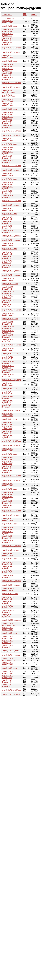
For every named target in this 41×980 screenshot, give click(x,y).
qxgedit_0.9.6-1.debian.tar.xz (7, 485)
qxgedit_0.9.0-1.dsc (9, 214)
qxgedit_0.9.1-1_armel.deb (7, 262)
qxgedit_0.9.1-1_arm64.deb (7, 258)
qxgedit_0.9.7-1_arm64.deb (7, 533)
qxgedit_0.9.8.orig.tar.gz (11, 585)
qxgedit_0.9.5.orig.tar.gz (11, 480)
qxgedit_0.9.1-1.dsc (9, 249)
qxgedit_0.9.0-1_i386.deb (12, 236)
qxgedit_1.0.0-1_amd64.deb (7, 637)
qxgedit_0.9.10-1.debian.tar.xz (8, 279)
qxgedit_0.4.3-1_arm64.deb (7, 35)
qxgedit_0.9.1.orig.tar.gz (11, 275)
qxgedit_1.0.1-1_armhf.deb (7, 685)
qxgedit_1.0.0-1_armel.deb (7, 642)
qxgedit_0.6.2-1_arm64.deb (7, 153)
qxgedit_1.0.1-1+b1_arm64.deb (8, 659)
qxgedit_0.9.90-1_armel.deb (8, 607)
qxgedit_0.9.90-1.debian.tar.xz (8, 589)
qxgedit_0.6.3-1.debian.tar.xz (7, 174)
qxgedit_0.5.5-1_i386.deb (12, 131)
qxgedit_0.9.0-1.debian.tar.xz (7, 209)
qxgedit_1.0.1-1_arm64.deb (7, 677)
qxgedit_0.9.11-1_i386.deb (8, 341)
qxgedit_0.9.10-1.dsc (10, 284)
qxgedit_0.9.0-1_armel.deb (7, 227)
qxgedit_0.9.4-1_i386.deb (12, 410)
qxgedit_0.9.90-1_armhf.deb (8, 611)
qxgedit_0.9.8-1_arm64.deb (7, 568)
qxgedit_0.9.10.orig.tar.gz (11, 310)
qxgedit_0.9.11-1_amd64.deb (8, 323)
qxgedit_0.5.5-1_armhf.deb (7, 126)
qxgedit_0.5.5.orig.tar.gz (11, 135)
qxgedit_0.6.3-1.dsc (9, 179)
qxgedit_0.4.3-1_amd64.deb (7, 30)
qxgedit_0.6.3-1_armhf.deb (7, 196)
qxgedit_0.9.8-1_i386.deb (12, 581)
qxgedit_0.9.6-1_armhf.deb (7, 506)
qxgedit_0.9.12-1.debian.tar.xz (8, 349)
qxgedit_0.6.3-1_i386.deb (12, 201)
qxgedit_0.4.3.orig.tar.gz (11, 52)
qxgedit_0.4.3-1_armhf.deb (7, 44)
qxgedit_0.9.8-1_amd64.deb (7, 563)
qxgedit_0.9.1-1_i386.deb (12, 271)
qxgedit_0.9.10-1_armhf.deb (8, 301)
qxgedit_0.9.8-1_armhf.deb (7, 576)
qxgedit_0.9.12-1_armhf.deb (8, 371)
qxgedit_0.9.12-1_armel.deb (8, 367)
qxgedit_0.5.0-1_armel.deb (7, 74)
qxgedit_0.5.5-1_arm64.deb (7, 118)
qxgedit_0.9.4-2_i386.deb (12, 441)
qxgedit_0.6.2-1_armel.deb (7, 157)
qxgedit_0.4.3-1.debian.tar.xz (7, 22)
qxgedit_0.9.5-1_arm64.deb (7, 463)
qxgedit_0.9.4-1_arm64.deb (7, 397)
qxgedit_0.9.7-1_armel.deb (7, 537)
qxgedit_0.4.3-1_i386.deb (12, 48)
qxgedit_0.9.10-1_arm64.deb (8, 292)
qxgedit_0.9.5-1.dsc (9, 454)
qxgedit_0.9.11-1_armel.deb (8, 332)
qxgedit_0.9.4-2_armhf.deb (7, 437)
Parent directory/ (8, 18)
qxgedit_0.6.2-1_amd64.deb (7, 148)
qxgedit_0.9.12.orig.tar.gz (11, 380)
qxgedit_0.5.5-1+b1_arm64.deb (8, 96)
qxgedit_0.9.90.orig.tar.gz (11, 620)
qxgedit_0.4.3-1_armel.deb (7, 39)
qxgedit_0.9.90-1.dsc (10, 594)
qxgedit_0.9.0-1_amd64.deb (7, 218)
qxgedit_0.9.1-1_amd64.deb (7, 253)
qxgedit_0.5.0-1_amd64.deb (7, 65)
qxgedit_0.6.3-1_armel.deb (7, 192)
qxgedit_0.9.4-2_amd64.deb (7, 423)
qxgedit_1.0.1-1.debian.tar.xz (7, 664)
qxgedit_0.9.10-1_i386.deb (8, 306)
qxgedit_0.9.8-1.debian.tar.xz (7, 555)
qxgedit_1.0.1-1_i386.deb (12, 690)
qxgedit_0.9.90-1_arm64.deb (8, 603)
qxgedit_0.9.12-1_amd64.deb (8, 358)
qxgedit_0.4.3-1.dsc (9, 26)
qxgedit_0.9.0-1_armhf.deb (7, 231)
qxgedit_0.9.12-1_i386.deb (8, 375)
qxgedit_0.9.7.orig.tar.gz (11, 550)
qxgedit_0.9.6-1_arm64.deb (7, 498)
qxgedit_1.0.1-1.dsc (9, 668)
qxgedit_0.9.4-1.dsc (9, 389)
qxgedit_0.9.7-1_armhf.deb (7, 541)
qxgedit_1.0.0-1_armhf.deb (7, 646)
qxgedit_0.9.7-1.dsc (9, 524)
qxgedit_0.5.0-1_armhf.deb (7, 78)
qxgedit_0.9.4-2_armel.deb (7, 432)
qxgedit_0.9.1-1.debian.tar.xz (7, 244)
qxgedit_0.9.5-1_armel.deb (7, 467)
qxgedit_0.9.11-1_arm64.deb (8, 327)
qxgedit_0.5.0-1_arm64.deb (7, 70)
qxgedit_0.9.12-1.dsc (10, 354)
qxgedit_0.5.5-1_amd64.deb (7, 113)
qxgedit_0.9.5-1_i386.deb (12, 476)
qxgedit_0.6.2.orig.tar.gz (11, 170)
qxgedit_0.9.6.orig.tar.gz (11, 515)
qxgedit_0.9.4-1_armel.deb (7, 402)
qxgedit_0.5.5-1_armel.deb (7, 122)
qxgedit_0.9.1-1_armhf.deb (7, 266)
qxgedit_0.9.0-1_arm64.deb (7, 223)
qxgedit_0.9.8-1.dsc (9, 559)
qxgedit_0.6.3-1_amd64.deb (7, 183)
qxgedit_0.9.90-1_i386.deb (8, 616)
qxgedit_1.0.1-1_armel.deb (7, 681)
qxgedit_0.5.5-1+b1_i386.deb (8, 100)
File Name (6, 15)
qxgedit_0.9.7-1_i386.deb (12, 546)
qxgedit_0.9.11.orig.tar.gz (11, 345)
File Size (25, 15)
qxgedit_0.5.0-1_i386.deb (12, 83)
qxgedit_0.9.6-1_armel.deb (7, 502)
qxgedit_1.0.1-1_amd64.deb (7, 672)
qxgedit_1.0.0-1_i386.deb (12, 651)
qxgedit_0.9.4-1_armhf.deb (7, 406)
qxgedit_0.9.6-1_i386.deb (12, 511)
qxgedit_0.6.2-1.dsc (9, 144)
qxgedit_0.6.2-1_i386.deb (12, 166)
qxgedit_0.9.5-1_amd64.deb (7, 458)
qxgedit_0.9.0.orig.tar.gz (11, 240)
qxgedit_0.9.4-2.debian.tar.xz (7, 415)
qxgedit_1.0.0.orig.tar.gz (11, 655)
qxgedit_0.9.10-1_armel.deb (8, 297)
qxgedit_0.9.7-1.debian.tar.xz (7, 520)
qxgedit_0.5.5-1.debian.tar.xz (7, 105)
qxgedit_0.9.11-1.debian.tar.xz (8, 314)
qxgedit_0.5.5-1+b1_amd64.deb (9, 92)
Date (33, 15)
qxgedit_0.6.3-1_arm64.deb (7, 188)
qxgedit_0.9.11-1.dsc (10, 319)
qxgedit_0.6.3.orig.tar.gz (11, 205)
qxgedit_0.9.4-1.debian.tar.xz (7, 384)
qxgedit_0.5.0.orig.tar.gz (11, 87)
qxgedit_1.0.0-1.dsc (9, 633)
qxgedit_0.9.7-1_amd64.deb (7, 528)
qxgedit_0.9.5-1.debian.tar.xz (7, 450)
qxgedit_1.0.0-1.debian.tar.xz (7, 629)
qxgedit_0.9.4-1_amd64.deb (7, 393)
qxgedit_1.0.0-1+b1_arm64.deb (8, 624)
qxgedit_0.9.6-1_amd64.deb (7, 493)
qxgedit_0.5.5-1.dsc (9, 109)
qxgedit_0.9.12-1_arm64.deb (8, 362)
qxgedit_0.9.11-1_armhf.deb (8, 336)
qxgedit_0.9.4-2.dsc (9, 419)
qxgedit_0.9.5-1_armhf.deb (7, 471)
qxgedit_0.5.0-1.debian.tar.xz (7, 57)
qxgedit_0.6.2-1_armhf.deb (7, 161)
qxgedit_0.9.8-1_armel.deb (7, 572)
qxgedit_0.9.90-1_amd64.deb (8, 598)
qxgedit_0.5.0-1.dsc (9, 61)
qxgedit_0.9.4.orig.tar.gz (11, 445)
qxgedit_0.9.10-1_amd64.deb (8, 288)
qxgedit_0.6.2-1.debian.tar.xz (7, 140)
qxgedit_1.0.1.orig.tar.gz (11, 694)
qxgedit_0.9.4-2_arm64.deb (7, 428)
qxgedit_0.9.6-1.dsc (9, 489)
